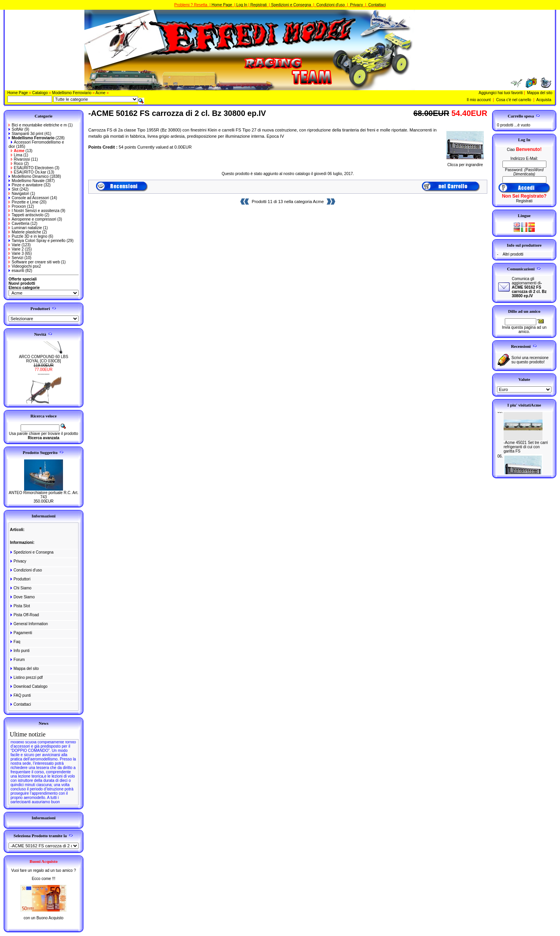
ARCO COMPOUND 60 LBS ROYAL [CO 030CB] (44, 363)
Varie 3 (16, 253)
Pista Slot (20, 606)
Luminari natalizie (25, 228)
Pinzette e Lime (24, 202)
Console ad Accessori (29, 198)
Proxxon (17, 206)
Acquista (544, 100)
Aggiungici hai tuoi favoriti (501, 93)
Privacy (356, 5)
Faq (15, 642)
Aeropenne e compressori (32, 219)
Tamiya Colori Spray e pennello (37, 241)
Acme (101, 93)
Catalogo (40, 93)
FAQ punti (20, 695)
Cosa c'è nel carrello (514, 100)
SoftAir (16, 129)
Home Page (222, 5)
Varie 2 (16, 249)
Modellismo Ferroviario (72, 93)
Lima (17, 155)
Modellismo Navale (26, 181)
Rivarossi (20, 159)
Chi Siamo (20, 588)
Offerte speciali (23, 279)
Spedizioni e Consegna (291, 5)
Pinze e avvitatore (26, 185)
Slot (13, 189)
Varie (15, 245)
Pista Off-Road (24, 615)
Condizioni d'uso (331, 5)
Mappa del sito (540, 93)
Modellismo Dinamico (29, 176)
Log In (242, 5)
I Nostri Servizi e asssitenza (34, 211)
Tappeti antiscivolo (26, 215)
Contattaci (377, 5)
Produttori (20, 579)
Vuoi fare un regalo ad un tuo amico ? (44, 870)
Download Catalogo (28, 686)
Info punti (19, 651)
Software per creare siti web (34, 262)
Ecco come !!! (44, 879)
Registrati (259, 5)
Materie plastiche (25, 232)
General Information (29, 624)
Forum (17, 660)
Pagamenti (21, 633)
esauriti (16, 271)
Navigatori (19, 194)
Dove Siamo (22, 597)
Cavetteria (19, 223)
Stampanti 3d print (26, 134)
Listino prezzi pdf (26, 677)
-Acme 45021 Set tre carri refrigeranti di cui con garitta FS (526, 451)
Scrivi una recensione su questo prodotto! (530, 360)
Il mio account (479, 100)
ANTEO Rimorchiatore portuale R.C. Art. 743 (44, 495)
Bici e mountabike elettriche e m (38, 125)
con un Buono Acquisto (44, 918)
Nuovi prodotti (22, 283)
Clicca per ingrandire (465, 163)
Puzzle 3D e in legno (28, 236)
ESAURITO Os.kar (29, 172)
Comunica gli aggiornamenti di (529, 287)
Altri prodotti (513, 254)
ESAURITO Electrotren (32, 168)
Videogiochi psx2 (25, 266)
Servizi (16, 258)
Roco (17, 164)
